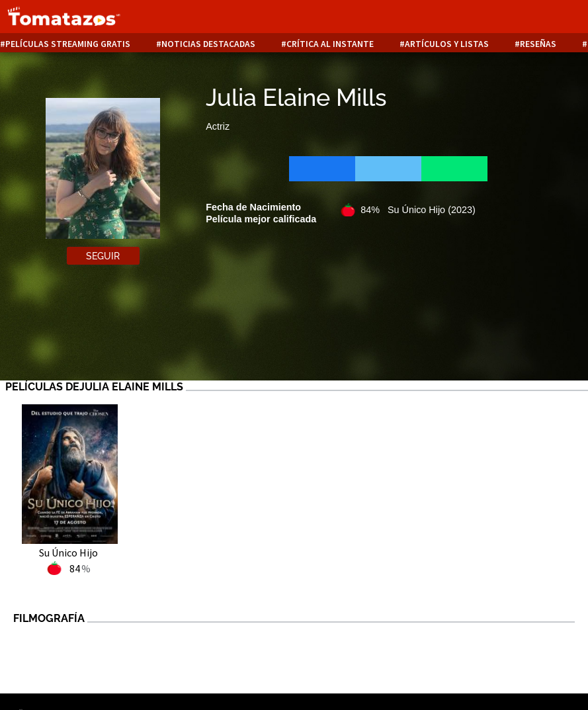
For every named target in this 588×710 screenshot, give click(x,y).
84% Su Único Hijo (418, 210)
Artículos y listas (447, 44)
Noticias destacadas (208, 44)
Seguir (103, 256)
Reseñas (538, 44)
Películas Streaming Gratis (68, 44)
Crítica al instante (330, 44)
